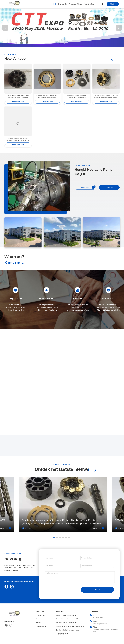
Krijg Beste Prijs (18, 102)
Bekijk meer (6, 528)
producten (72, 4)
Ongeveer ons (41, 615)
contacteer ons (89, 4)
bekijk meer (115, 60)
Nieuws (38, 623)
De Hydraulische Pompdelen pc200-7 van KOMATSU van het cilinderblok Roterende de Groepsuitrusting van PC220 (106, 97)
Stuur (97, 590)
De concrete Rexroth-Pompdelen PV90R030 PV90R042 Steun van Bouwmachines (77, 97)
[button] (60, 43)
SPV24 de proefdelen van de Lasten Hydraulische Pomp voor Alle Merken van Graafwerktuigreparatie (18, 139)
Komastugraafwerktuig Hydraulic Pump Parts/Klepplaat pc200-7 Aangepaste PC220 (18, 97)
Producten (39, 619)
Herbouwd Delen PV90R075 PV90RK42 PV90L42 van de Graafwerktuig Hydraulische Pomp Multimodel (47, 97)
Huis (55, 4)
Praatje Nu (109, 187)
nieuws (80, 4)
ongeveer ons (63, 4)
